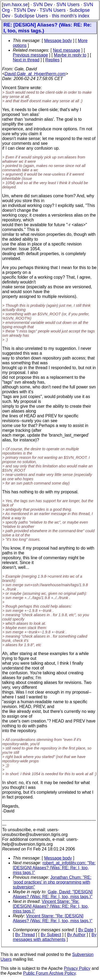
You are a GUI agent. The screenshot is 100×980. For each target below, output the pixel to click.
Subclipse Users (31, 16)
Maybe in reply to (70, 55)
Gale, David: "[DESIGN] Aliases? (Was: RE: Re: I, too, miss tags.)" (53, 894)
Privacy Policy (77, 968)
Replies (52, 60)
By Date (86, 930)
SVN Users (68, 5)
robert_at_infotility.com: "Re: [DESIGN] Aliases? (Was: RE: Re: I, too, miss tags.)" (54, 868)
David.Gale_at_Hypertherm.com (35, 74)
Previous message (30, 55)
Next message (66, 50)
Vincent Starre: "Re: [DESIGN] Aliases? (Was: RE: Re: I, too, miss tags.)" (51, 906)
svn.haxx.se (16, 5)
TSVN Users (53, 10)
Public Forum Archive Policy (49, 973)
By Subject (51, 935)
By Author (76, 935)
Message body (58, 41)
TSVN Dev (25, 10)
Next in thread (26, 60)
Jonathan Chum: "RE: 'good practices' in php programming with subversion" (52, 882)
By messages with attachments (55, 937)
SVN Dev (43, 5)
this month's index (71, 16)
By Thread (25, 935)
